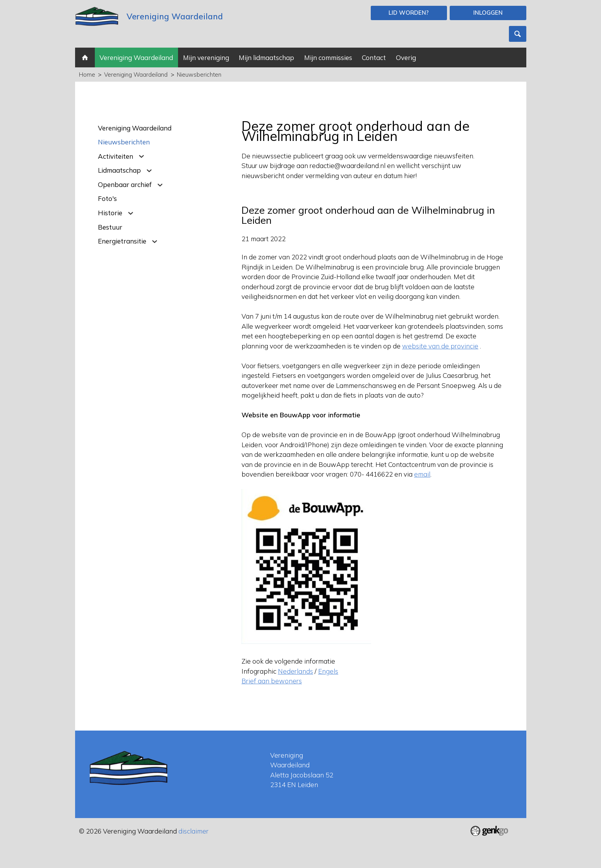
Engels (328, 671)
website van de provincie (440, 346)
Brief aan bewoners (272, 681)
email (422, 474)
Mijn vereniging (206, 57)
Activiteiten (116, 156)
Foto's (107, 198)
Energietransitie (122, 241)
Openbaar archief (125, 184)
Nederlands (295, 671)
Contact (374, 57)
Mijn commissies (328, 57)
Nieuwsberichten (199, 75)
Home (85, 57)
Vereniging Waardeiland (136, 57)
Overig (406, 57)
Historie (110, 213)
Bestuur (110, 227)
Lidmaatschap (119, 170)
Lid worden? (409, 13)
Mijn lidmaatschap (266, 57)
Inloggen (488, 13)
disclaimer (193, 831)
